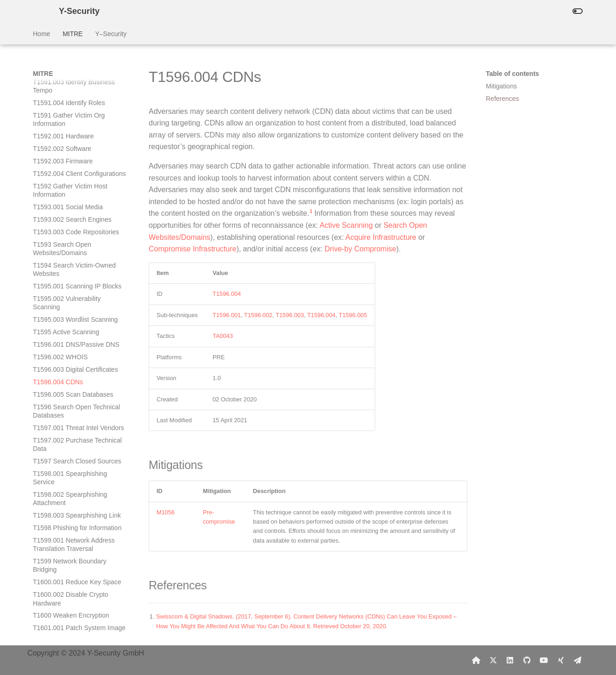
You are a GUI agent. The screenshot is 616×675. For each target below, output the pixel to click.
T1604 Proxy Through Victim (74, 559)
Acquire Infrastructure (381, 237)
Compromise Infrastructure (192, 249)
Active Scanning (346, 225)
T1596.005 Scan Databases (73, 212)
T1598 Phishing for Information (77, 346)
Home (41, 34)
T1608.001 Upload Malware (73, 608)
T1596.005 (353, 315)
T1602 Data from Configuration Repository (77, 529)
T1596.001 (227, 315)
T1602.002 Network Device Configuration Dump (72, 508)
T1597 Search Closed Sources (77, 279)
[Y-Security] (38, 11)
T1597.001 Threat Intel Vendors (79, 246)
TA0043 (223, 336)
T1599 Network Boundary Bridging (70, 383)
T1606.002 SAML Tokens (69, 583)
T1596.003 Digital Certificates (75, 187)
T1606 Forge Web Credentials (76, 596)
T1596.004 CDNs (58, 200)
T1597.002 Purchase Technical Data (77, 262)
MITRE (73, 34)
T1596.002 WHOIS (60, 175)
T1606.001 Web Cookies (69, 571)
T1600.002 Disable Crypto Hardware (71, 417)
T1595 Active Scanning (66, 150)
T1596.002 (258, 315)
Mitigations (501, 86)
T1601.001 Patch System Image (79, 446)
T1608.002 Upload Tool (66, 621)
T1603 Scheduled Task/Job (72, 546)
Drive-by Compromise (361, 249)
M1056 (166, 512)
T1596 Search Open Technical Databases (76, 229)
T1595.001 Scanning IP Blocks (77, 104)
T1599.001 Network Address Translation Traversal (74, 362)
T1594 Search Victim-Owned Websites (74, 87)
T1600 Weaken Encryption (71, 433)
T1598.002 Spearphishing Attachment (70, 317)
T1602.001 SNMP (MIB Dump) (77, 492)
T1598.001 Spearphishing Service (70, 296)
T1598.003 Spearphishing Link (77, 333)
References (503, 99)
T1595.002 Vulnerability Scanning (67, 121)
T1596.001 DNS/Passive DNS (76, 162)
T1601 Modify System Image (74, 479)
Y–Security (111, 34)
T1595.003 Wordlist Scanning (75, 137)
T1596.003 (290, 315)
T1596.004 (227, 294)
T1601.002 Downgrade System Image (78, 462)
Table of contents (512, 74)
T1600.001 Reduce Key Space (77, 400)
